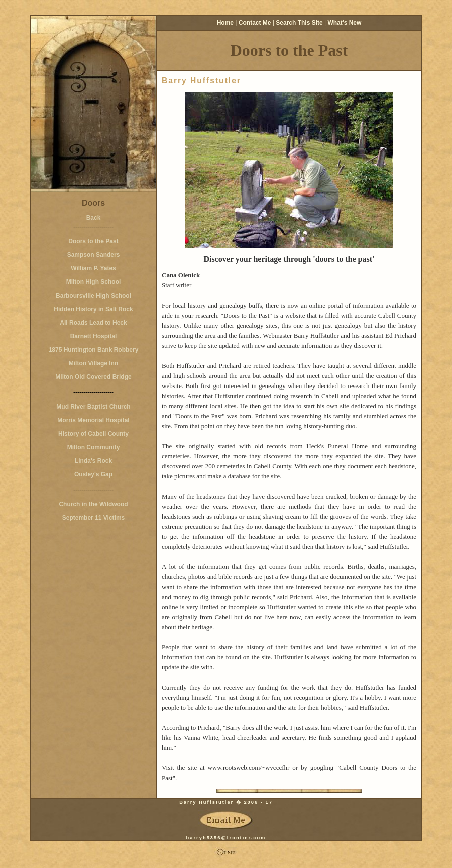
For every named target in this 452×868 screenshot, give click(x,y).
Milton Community (94, 447)
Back (94, 218)
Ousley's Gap (93, 474)
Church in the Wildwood (93, 504)
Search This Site (299, 23)
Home (225, 23)
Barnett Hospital (94, 336)
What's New (344, 23)
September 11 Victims (94, 518)
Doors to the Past (93, 241)
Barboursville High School (93, 296)
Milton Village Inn (93, 363)
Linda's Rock (93, 461)
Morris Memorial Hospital (93, 420)
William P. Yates (93, 268)
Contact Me (255, 23)
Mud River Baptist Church (93, 407)
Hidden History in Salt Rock (93, 309)
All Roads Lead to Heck (93, 323)
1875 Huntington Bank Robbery (94, 350)
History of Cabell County (93, 434)
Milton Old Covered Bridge (93, 377)
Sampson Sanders (94, 255)
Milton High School (94, 282)
